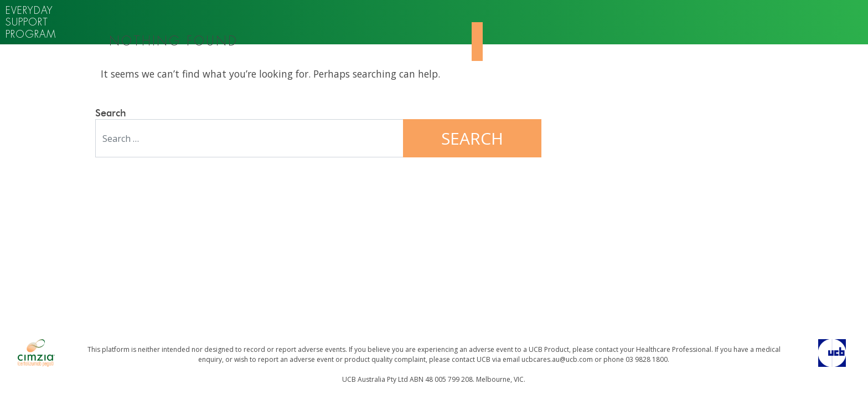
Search (111, 114)
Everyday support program (31, 22)
